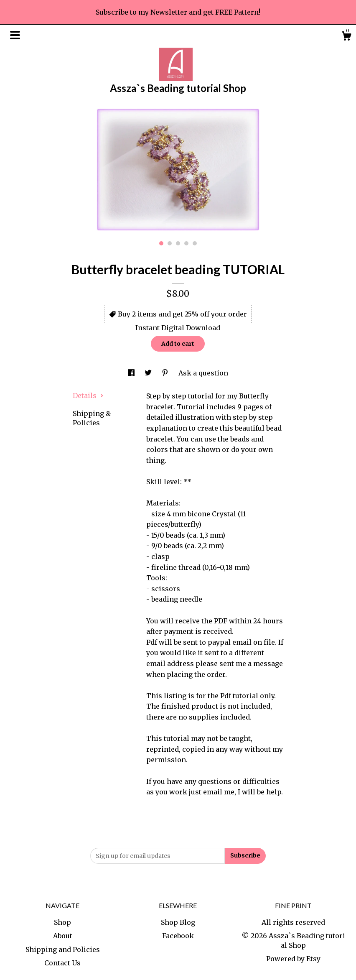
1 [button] (161, 243)
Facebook (178, 936)
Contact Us (62, 963)
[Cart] (346, 37)
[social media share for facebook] (132, 373)
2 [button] (170, 243)
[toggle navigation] (15, 35)
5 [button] (195, 243)
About (63, 936)
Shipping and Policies (63, 949)
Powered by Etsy (293, 959)
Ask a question (203, 373)
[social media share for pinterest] (166, 373)
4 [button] (186, 243)
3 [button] (178, 243)
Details (88, 396)
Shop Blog (178, 922)
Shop (62, 922)
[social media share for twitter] (149, 373)
